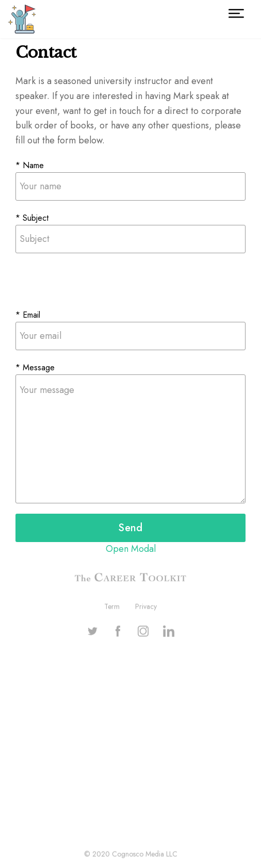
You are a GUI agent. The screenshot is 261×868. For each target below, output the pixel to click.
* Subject (32, 218)
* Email (28, 315)
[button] (236, 13)
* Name (30, 165)
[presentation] (94, 284)
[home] (22, 19)
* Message (35, 367)
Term (112, 607)
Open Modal (131, 549)
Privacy (146, 607)
